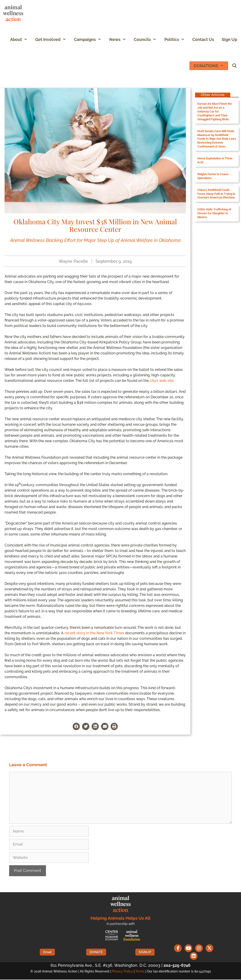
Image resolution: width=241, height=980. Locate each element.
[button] (27, 39)
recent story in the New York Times (94, 633)
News (120, 39)
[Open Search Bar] (234, 66)
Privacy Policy (122, 972)
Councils (147, 39)
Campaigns (90, 39)
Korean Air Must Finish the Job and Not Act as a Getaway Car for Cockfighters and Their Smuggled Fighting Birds (215, 111)
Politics (176, 39)
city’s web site (162, 381)
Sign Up (229, 39)
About (21, 39)
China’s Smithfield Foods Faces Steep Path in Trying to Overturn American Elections (216, 194)
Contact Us (203, 39)
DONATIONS (211, 66)
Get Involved (53, 39)
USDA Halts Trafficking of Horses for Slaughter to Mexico (214, 213)
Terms (140, 972)
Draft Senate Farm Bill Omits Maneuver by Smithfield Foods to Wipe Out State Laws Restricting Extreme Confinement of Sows (217, 139)
